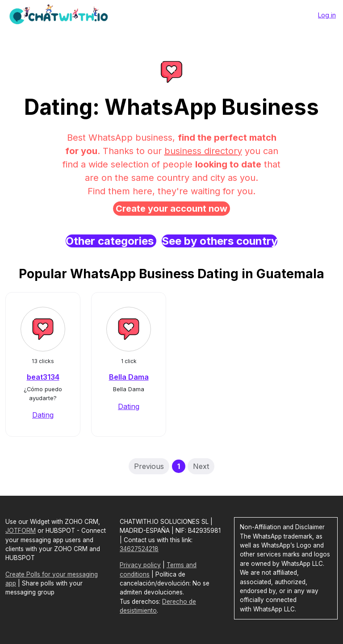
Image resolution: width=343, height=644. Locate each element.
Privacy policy (140, 565)
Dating (43, 415)
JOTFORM (21, 531)
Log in (327, 15)
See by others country (220, 241)
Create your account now (171, 209)
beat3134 (43, 377)
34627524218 (139, 549)
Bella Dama (129, 377)
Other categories (111, 241)
